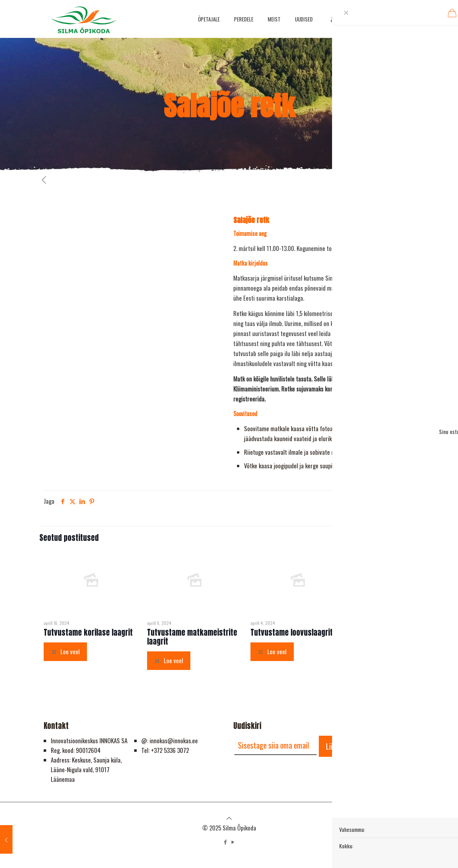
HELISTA (391, 18)
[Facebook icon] (225, 842)
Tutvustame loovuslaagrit (292, 632)
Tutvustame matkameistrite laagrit (192, 637)
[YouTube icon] (233, 842)
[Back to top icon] (229, 818)
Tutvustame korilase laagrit (88, 632)
